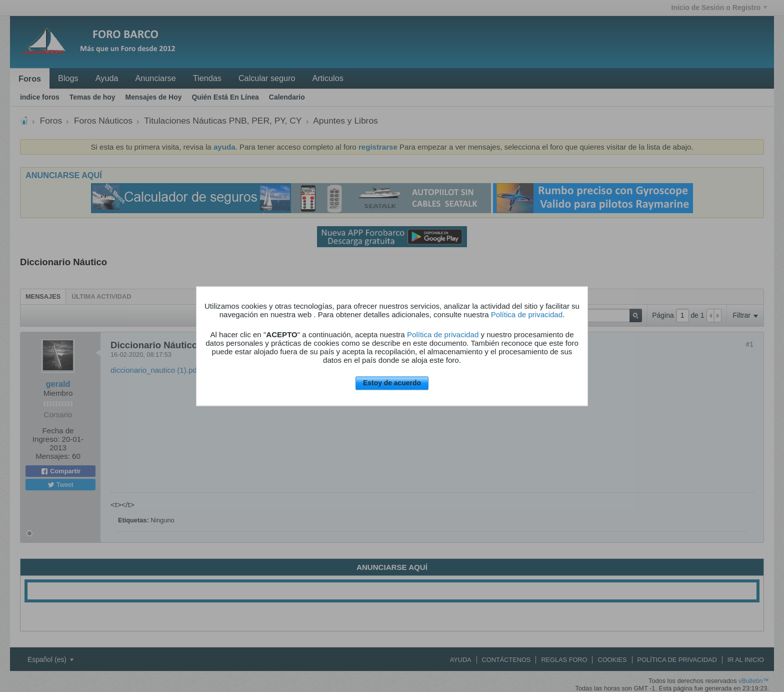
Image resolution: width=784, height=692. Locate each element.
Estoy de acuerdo (392, 383)
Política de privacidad (527, 315)
